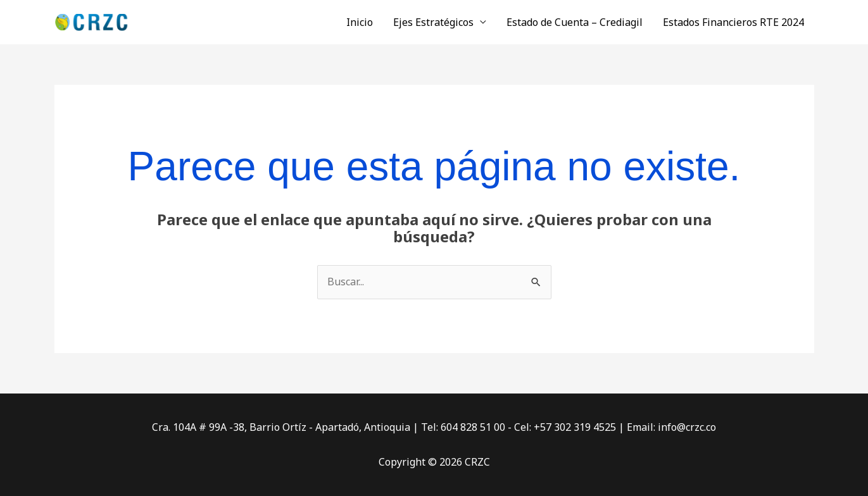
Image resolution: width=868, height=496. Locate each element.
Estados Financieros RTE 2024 (733, 22)
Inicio (360, 22)
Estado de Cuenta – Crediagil (575, 22)
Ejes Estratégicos (433, 22)
